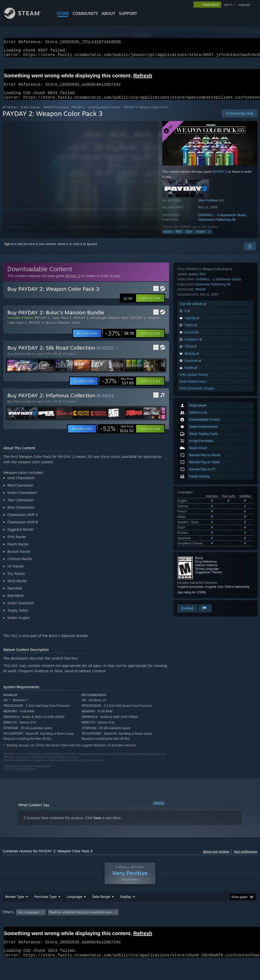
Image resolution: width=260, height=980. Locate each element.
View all (159, 809)
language (244, 5)
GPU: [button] (241, 925)
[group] (130, 929)
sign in (228, 5)
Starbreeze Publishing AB (217, 226)
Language (74, 910)
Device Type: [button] (13, 932)
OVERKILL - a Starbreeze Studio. (223, 221)
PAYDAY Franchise (56, 113)
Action (168, 238)
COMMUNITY (85, 13)
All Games (10, 113)
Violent (200, 238)
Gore (189, 238)
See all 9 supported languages (198, 399)
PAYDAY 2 (78, 113)
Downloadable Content (104, 113)
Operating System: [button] (198, 925)
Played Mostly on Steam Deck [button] (155, 925)
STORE (63, 13)
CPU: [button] (224, 925)
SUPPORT (128, 13)
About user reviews (216, 858)
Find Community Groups (197, 580)
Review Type (15, 910)
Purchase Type (45, 910)
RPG (179, 238)
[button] (150, 304)
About (108, 13)
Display (126, 910)
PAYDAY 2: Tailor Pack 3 (53, 324)
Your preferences (246, 858)
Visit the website (193, 496)
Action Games (30, 113)
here (97, 824)
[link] (119, 339)
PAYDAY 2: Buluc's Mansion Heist (54, 329)
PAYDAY (201, 481)
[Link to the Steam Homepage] (26, 17)
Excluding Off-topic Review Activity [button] (79, 925)
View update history (194, 566)
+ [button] (209, 238)
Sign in (9, 250)
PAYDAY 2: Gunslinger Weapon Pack (101, 324)
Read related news (193, 573)
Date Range (101, 910)
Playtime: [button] (119, 925)
